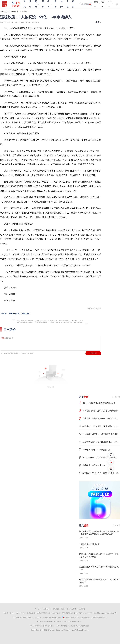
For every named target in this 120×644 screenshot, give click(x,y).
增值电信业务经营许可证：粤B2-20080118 (44, 613)
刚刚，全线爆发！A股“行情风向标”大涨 (99, 403)
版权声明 (64, 609)
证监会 (4, 314)
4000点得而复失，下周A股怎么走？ (97, 450)
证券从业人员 (14, 314)
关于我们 (38, 609)
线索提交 (82, 609)
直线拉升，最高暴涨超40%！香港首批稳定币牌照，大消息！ (101, 418)
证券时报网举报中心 (100, 617)
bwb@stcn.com (55, 617)
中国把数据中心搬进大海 (89, 544)
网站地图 (73, 609)
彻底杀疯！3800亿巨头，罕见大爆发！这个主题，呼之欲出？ (101, 426)
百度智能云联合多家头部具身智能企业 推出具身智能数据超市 (101, 442)
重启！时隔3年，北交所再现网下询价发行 (100, 458)
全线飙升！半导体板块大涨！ (95, 465)
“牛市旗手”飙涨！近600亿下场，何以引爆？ (101, 411)
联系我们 (56, 609)
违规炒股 (26, 314)
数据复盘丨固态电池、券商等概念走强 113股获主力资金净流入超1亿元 (101, 434)
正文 (27, 12)
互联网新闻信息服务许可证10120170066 (77, 613)
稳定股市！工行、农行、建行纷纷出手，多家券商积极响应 (101, 473)
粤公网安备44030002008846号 (105, 613)
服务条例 (47, 609)
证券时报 (15, 12)
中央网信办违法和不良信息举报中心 (77, 617)
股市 (22, 12)
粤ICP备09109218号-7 (18, 613)
